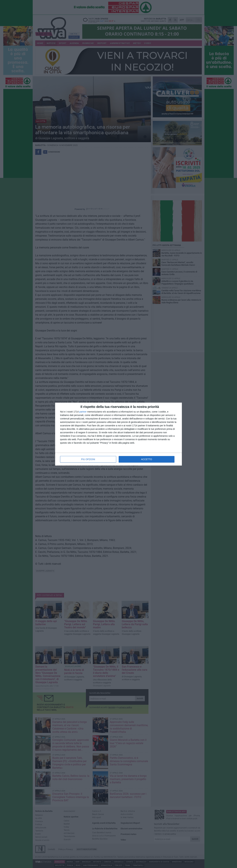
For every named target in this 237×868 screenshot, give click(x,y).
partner (83, 412)
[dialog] (118, 434)
